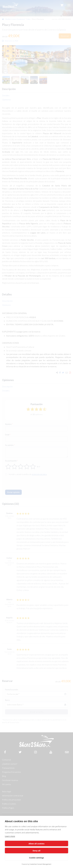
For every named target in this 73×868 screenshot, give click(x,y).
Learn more (10, 836)
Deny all (36, 851)
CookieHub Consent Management (40, 864)
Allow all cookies (36, 844)
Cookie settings (36, 858)
